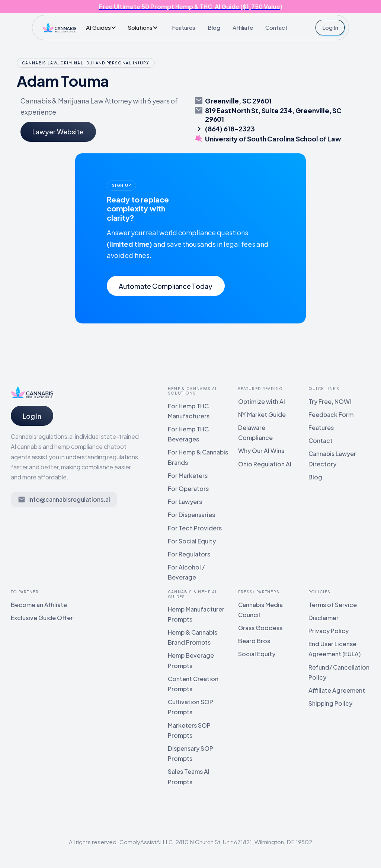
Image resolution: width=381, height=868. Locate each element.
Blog (214, 27)
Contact (276, 27)
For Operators (188, 489)
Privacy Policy (329, 631)
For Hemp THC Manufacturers (189, 411)
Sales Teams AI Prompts (189, 776)
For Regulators (189, 554)
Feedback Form (331, 414)
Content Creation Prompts (193, 684)
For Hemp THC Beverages (188, 434)
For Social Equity (192, 541)
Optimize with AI (262, 401)
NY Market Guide (262, 414)
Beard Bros (254, 641)
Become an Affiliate (39, 605)
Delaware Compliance (255, 433)
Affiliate (243, 27)
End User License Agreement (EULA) (334, 649)
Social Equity (257, 654)
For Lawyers (185, 502)
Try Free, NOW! (330, 401)
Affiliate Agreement (337, 690)
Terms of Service (333, 605)
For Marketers (188, 476)
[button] (103, 27)
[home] (59, 28)
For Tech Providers (195, 528)
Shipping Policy (330, 703)
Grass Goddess (260, 628)
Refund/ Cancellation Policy (339, 672)
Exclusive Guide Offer (42, 618)
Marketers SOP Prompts (189, 730)
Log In (330, 27)
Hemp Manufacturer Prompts (196, 614)
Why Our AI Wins (261, 451)
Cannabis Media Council (260, 610)
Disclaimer (324, 618)
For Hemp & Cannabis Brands (198, 457)
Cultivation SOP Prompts (190, 707)
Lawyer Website (58, 132)
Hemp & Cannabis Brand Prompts (193, 637)
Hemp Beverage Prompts (191, 660)
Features (184, 27)
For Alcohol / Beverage (186, 572)
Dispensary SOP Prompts (190, 753)
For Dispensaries (191, 515)
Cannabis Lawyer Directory (332, 459)
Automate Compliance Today (166, 286)
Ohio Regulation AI (265, 464)
